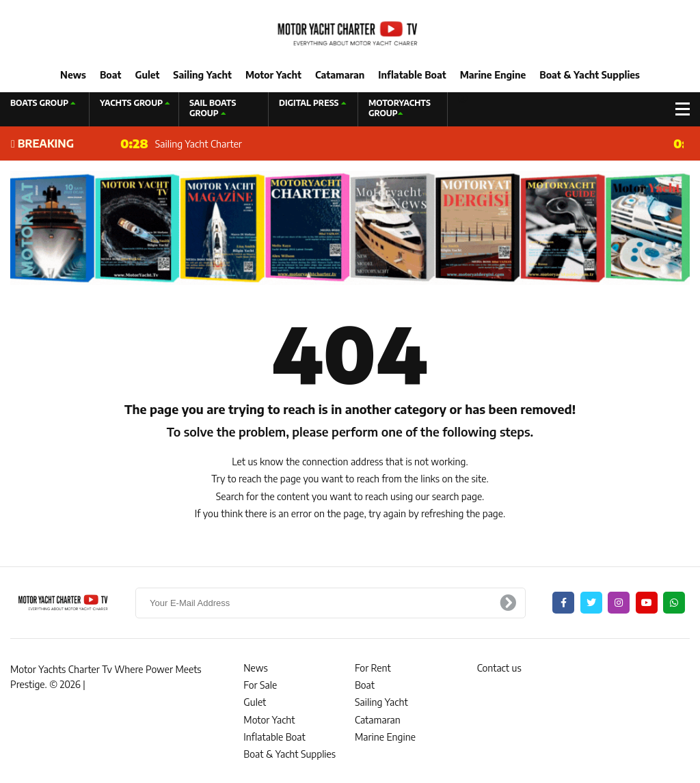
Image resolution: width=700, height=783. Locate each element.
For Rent (373, 668)
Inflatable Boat (412, 75)
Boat (110, 75)
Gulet (147, 75)
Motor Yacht (273, 75)
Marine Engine (493, 75)
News (73, 75)
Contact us (499, 668)
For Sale (260, 685)
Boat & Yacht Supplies (590, 75)
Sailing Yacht (202, 75)
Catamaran (340, 75)
